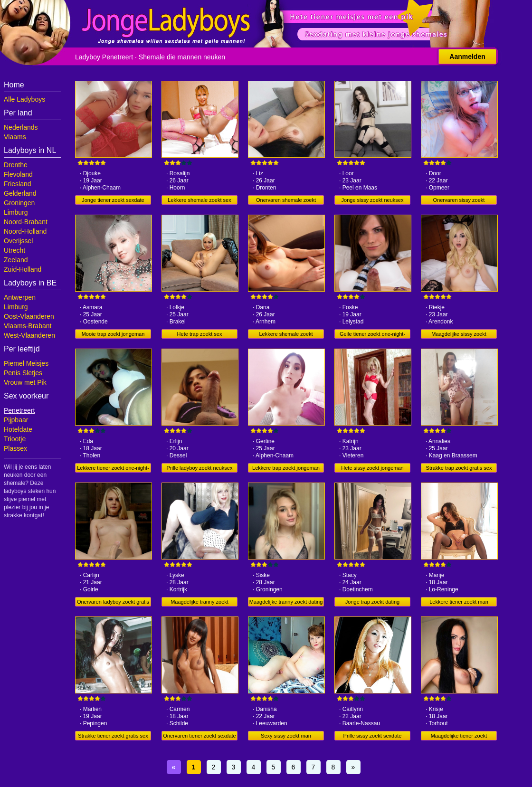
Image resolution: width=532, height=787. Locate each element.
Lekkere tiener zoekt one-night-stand (113, 469)
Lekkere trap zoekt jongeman (286, 468)
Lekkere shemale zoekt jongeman (286, 335)
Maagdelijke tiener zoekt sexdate (459, 737)
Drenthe (16, 165)
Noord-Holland (25, 231)
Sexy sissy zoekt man (286, 736)
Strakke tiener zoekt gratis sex (113, 736)
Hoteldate (18, 429)
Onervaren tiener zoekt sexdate (199, 736)
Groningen (19, 203)
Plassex (15, 448)
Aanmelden (467, 57)
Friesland (18, 184)
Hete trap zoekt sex (200, 334)
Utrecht (14, 250)
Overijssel (18, 241)
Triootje (15, 439)
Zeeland (16, 260)
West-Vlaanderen (29, 335)
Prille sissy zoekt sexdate (373, 736)
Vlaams (15, 137)
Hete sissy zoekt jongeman (372, 468)
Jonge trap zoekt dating (372, 602)
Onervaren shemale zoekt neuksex (286, 201)
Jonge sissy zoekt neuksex (373, 200)
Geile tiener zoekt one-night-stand (372, 335)
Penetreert (19, 410)
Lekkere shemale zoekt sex (199, 200)
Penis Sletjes (23, 373)
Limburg (16, 212)
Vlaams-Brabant (28, 326)
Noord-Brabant (26, 222)
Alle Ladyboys (24, 99)
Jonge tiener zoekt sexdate (113, 200)
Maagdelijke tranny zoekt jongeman (199, 603)
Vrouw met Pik (25, 382)
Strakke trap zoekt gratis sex (459, 468)
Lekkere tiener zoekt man (459, 602)
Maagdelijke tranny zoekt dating (286, 602)
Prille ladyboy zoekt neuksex (200, 468)
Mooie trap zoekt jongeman (113, 334)
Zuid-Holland (23, 269)
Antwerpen (20, 297)
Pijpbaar (16, 420)
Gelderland (20, 193)
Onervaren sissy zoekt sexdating (459, 201)
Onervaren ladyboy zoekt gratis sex (113, 603)
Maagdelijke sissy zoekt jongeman (459, 335)
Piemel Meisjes (26, 363)
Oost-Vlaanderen (29, 316)
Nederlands (21, 127)
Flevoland (18, 174)
